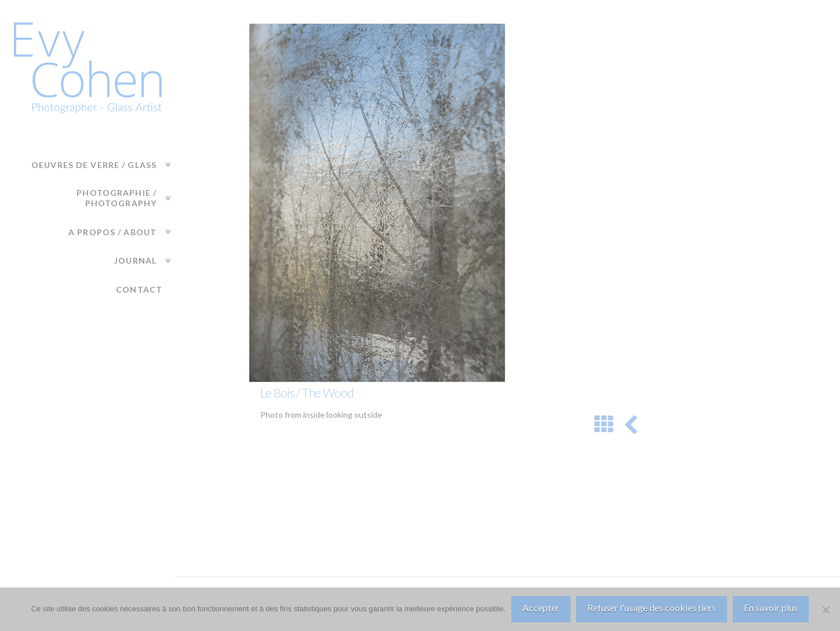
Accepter (541, 608)
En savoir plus (771, 608)
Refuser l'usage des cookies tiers (652, 608)
